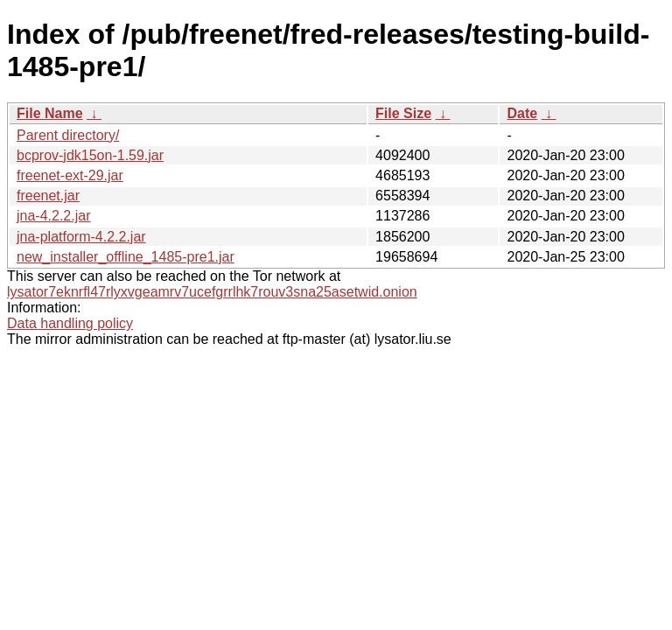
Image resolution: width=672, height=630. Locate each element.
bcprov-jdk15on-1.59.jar (90, 155)
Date (522, 113)
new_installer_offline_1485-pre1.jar (126, 257)
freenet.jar (48, 196)
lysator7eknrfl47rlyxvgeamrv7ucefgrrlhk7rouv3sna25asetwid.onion (212, 292)
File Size (403, 113)
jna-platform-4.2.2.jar (81, 237)
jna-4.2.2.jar (54, 216)
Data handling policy (70, 323)
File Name (50, 113)
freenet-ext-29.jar (70, 175)
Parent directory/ (68, 135)
